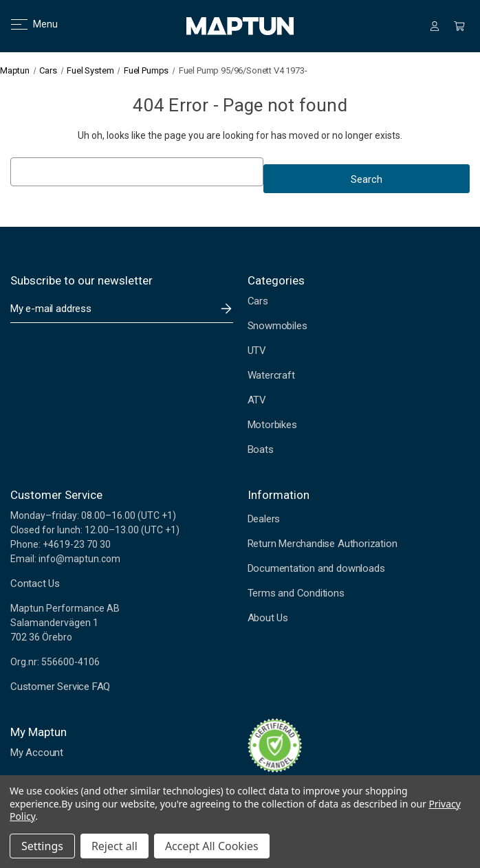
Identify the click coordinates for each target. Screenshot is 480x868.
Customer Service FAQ (60, 687)
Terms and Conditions (296, 593)
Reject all (114, 846)
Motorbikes (272, 425)
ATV (257, 400)
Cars (258, 301)
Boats (261, 449)
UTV (257, 350)
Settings (42, 846)
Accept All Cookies (212, 846)
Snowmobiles (277, 326)
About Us (268, 618)
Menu (26, 24)
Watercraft (271, 375)
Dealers (264, 519)
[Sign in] (435, 26)
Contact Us (35, 583)
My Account (37, 753)
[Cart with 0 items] (459, 26)
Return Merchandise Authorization (323, 544)
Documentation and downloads (316, 568)
